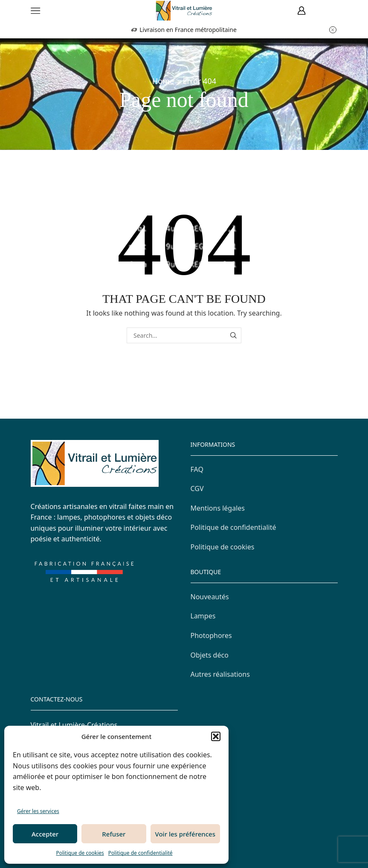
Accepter (45, 834)
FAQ (197, 469)
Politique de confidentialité (141, 853)
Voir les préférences (185, 834)
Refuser (114, 834)
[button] (216, 736)
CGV (197, 489)
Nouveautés (210, 597)
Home (163, 81)
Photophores (211, 635)
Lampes (203, 616)
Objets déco (210, 655)
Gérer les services (38, 811)
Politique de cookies (80, 853)
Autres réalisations (220, 674)
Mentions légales (218, 508)
